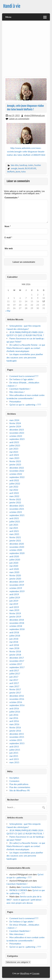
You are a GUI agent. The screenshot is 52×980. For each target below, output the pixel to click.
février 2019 (15, 613)
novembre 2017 (17, 661)
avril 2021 (14, 531)
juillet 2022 (15, 484)
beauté (21, 168)
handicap (23, 165)
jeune (18, 172)
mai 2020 (14, 566)
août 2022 (14, 480)
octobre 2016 (16, 702)
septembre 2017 (17, 667)
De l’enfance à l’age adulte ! (22, 379)
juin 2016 (14, 715)
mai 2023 (14, 452)
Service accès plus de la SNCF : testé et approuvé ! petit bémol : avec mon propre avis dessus (24, 900)
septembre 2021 (17, 515)
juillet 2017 (15, 674)
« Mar (8, 311)
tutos (23, 172)
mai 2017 (14, 680)
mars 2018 (14, 648)
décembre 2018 (17, 620)
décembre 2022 (17, 468)
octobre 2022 (16, 474)
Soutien (38, 165)
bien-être (15, 165)
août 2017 (14, 670)
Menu (8, 17)
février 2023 (15, 461)
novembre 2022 (17, 471)
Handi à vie (12, 6)
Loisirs (31, 165)
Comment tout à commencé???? (24, 376)
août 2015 (14, 747)
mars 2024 (14, 420)
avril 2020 (14, 569)
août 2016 (14, 708)
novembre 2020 (17, 547)
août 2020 (14, 556)
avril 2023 (14, 455)
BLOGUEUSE (31, 168)
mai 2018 (14, 642)
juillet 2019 (15, 598)
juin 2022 (14, 487)
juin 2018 (14, 639)
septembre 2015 (17, 743)
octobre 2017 (16, 664)
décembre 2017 (17, 658)
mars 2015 (14, 762)
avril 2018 (14, 645)
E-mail (8, 237)
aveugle (14, 168)
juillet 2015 (15, 750)
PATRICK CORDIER (18, 890)
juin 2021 (14, 525)
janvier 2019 (15, 617)
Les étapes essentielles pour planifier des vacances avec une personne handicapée (25, 357)
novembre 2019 (17, 585)
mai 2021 (14, 528)
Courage (36, 973)
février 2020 (15, 575)
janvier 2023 (15, 464)
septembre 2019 (17, 591)
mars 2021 (14, 534)
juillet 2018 (15, 636)
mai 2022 (14, 490)
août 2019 (14, 594)
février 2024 (15, 423)
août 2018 (14, 632)
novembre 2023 (17, 433)
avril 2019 (14, 607)
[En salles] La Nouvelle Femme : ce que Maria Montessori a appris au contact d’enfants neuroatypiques (26, 348)
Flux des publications (19, 784)
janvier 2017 (15, 693)
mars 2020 (14, 572)
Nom (8, 226)
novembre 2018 (17, 623)
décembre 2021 (17, 506)
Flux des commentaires (20, 787)
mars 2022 (14, 496)
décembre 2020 (17, 544)
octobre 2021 (16, 512)
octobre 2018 (16, 626)
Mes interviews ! (17, 392)
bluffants (11, 172)
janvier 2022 (15, 502)
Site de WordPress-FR (19, 790)
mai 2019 (14, 604)
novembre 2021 (17, 509)
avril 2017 (14, 683)
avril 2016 (14, 721)
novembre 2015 (17, 737)
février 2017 (15, 689)
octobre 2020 (16, 550)
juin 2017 (14, 677)
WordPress (25, 973)
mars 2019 (14, 610)
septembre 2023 (17, 439)
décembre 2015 (17, 734)
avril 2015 (14, 759)
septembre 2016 (17, 705)
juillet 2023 (15, 445)
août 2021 (14, 518)
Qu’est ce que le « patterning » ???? (25, 405)
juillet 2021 (15, 521)
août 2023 (14, 442)
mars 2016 (14, 724)
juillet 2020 (15, 560)
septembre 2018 (17, 629)
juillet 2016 (15, 712)
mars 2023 (14, 458)
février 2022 (15, 499)
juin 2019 (14, 601)
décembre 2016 (17, 696)
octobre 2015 (16, 740)
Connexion (14, 781)
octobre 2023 (16, 436)
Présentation (15, 402)
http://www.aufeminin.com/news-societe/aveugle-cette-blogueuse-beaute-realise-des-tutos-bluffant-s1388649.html (26, 151)
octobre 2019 (16, 588)
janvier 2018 (15, 655)
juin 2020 (14, 563)
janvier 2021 (15, 541)
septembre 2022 (17, 477)
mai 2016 (14, 718)
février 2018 (15, 651)
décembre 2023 (17, 430)
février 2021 (15, 537)
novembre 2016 (17, 699)
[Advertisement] (26, 50)
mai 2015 (14, 756)
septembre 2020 (17, 553)
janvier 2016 (15, 731)
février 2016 (15, 727)
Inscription (14, 778)
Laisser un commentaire (19, 119)
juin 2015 (14, 753)
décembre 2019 (17, 582)
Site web (9, 248)
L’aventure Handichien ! (20, 389)
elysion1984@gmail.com (35, 115)
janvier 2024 (15, 426)
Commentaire (12, 198)
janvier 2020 (15, 579)
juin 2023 (14, 449)
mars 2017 (14, 686)
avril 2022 (14, 493)
